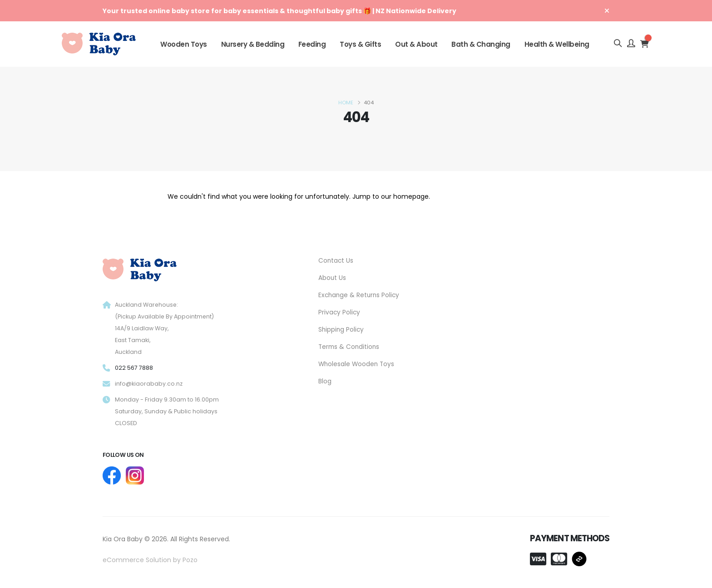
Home (346, 103)
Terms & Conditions (349, 344)
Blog (325, 378)
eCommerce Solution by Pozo (150, 560)
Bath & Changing (481, 44)
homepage (411, 196)
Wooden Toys (184, 44)
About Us (332, 277)
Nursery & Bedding (253, 44)
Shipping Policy (342, 328)
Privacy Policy (340, 311)
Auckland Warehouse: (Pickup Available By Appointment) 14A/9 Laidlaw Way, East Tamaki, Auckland (165, 328)
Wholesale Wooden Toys (357, 361)
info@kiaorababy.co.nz (149, 384)
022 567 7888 (134, 368)
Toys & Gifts (360, 44)
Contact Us (336, 260)
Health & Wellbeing (557, 44)
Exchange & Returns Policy (360, 294)
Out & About (416, 44)
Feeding (312, 44)
